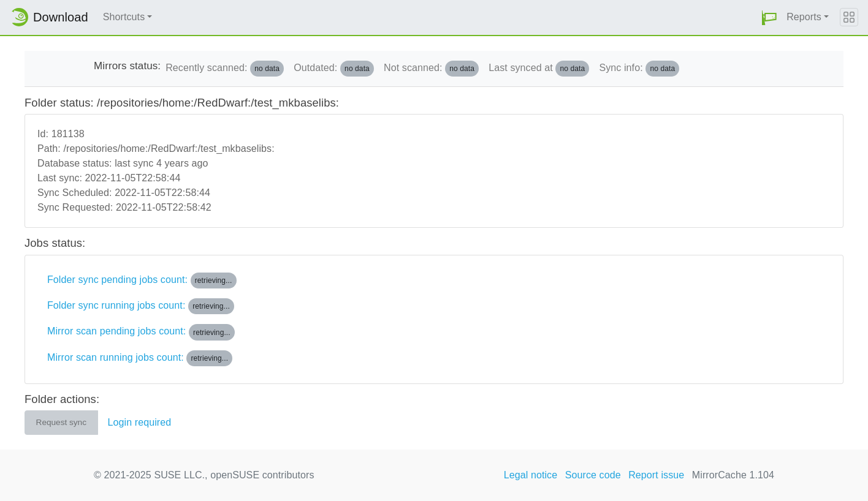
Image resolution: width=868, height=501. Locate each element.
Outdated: (334, 69)
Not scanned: (431, 69)
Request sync (61, 422)
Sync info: (639, 69)
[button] (769, 17)
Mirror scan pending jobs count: (141, 332)
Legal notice (531, 475)
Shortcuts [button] (124, 17)
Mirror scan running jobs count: (140, 358)
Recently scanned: (225, 69)
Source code (593, 475)
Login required (140, 422)
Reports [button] (804, 17)
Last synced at (539, 69)
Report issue (656, 475)
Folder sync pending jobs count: (142, 281)
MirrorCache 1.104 (733, 475)
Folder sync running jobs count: (141, 306)
